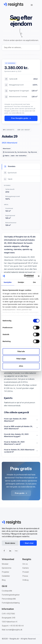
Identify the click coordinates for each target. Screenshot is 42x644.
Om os (25, 564)
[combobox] (21, 47)
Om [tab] (34, 282)
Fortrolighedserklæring (11, 603)
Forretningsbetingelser (11, 595)
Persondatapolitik (9, 599)
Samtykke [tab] (8, 282)
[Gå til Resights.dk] (13, 5)
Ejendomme (7, 568)
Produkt (26, 572)
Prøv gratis (21, 493)
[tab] (21, 166)
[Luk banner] (39, 276)
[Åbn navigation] (32, 5)
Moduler (5, 564)
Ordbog (25, 580)
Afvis (21, 366)
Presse (25, 576)
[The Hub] (16, 551)
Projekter (5, 572)
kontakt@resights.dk (14, 630)
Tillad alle (21, 351)
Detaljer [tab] (21, 282)
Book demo (10, 543)
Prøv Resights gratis (21, 118)
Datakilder (6, 576)
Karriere (26, 568)
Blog (4, 580)
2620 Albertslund (9, 143)
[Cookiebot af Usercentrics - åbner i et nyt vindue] (25, 276)
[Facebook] (4, 551)
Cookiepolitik (7, 591)
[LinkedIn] (10, 551)
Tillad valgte (21, 359)
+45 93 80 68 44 (16, 626)
